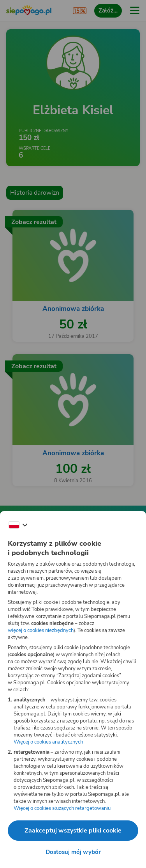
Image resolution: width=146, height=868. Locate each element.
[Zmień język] (18, 525)
